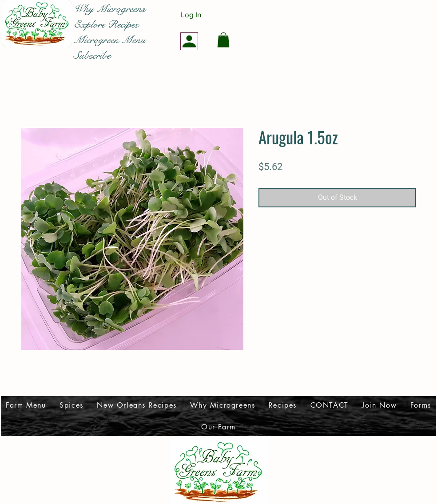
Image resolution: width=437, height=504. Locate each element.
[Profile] (189, 41)
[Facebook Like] (33, 55)
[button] (223, 40)
